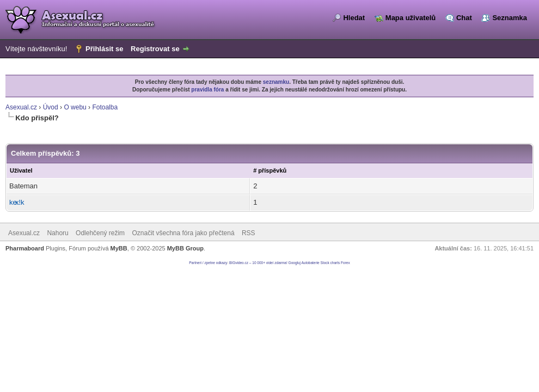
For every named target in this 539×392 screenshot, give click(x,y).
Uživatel (21, 170)
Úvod (51, 107)
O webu (75, 107)
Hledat (354, 18)
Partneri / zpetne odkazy (208, 263)
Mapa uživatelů (411, 18)
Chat (464, 18)
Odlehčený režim (100, 233)
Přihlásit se (104, 49)
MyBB (119, 248)
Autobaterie (310, 263)
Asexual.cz (21, 107)
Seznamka (510, 18)
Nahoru (57, 233)
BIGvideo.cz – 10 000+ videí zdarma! (258, 263)
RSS (249, 233)
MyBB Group (185, 248)
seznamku (276, 82)
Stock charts (330, 263)
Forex (345, 263)
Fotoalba (105, 107)
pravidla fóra (207, 90)
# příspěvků (270, 170)
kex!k (17, 202)
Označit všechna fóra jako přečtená (183, 233)
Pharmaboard (25, 248)
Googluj (295, 263)
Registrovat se (155, 49)
